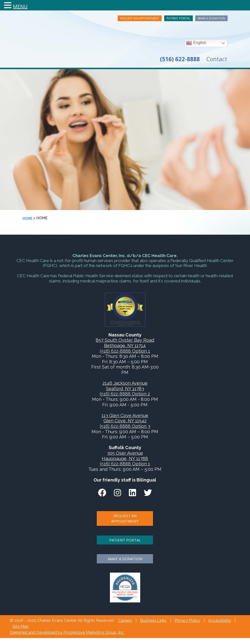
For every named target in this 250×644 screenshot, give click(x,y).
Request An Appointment (140, 18)
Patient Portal (178, 18)
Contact (217, 59)
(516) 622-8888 (115, 351)
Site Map (21, 626)
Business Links (153, 620)
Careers (125, 620)
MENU (20, 6)
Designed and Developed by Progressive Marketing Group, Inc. (67, 632)
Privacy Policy (187, 620)
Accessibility (220, 620)
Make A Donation (211, 18)
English (196, 43)
